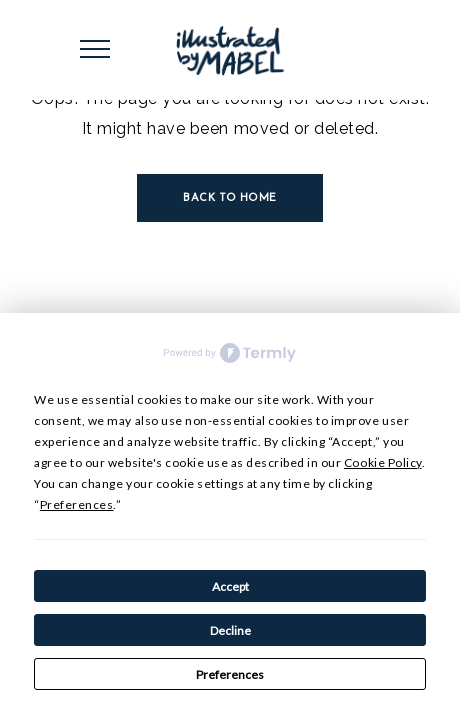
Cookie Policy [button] (383, 462)
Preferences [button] (77, 504)
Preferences (230, 674)
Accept (230, 586)
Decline (230, 630)
